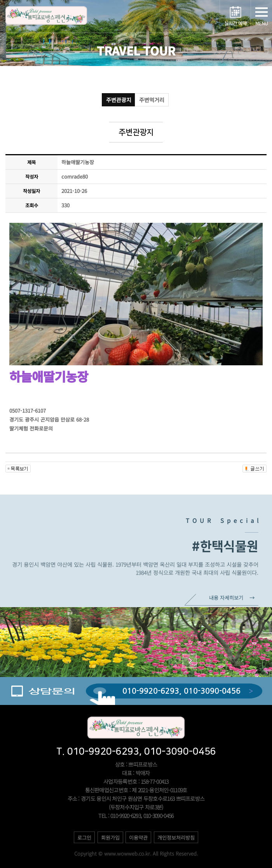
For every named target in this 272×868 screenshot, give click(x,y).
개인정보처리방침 (176, 838)
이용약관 (138, 838)
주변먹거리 (152, 100)
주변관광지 (119, 100)
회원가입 (110, 838)
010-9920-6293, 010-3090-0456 (181, 691)
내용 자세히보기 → (232, 598)
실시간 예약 (235, 23)
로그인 (84, 838)
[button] (190, 661)
